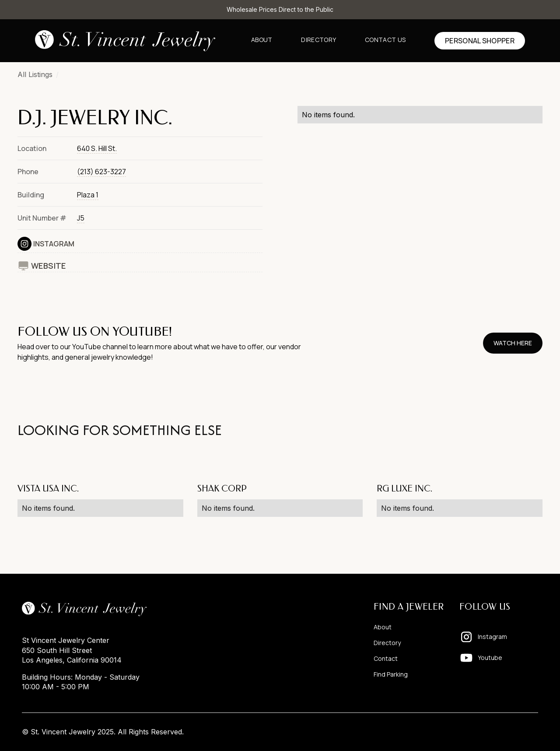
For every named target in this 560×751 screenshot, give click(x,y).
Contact (386, 658)
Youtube (490, 658)
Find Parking (391, 674)
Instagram (54, 244)
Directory (318, 40)
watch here (513, 343)
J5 (81, 218)
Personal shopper (480, 41)
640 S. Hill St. (97, 148)
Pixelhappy (520, 732)
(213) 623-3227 (101, 172)
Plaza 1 (88, 195)
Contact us (385, 40)
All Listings (35, 74)
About (262, 40)
